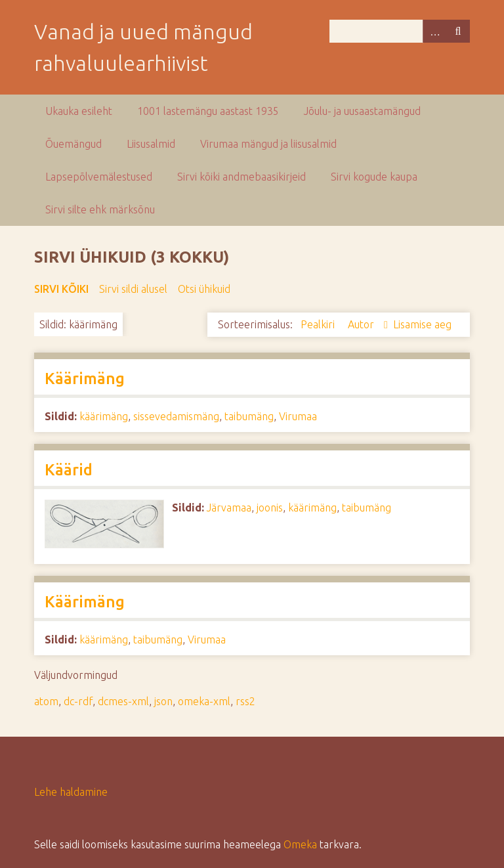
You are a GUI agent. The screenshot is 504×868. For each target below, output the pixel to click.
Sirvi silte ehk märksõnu (100, 209)
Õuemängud (73, 144)
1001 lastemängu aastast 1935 (208, 111)
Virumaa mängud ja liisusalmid (268, 144)
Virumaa (298, 416)
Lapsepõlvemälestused (99, 177)
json (163, 701)
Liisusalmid (151, 144)
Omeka (300, 844)
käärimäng (104, 416)
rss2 (245, 701)
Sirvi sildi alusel (133, 289)
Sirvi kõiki (61, 289)
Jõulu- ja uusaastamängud (362, 111)
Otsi (458, 31)
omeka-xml (204, 701)
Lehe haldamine (71, 792)
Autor (362, 324)
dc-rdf (78, 701)
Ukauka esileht (79, 111)
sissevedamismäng (176, 416)
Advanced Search (434, 31)
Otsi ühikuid (204, 289)
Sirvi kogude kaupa (374, 177)
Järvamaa (229, 508)
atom (46, 701)
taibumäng (249, 416)
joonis (270, 508)
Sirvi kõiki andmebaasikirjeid (241, 177)
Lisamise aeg (422, 324)
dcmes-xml (123, 701)
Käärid (69, 470)
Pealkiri (319, 324)
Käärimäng (85, 379)
